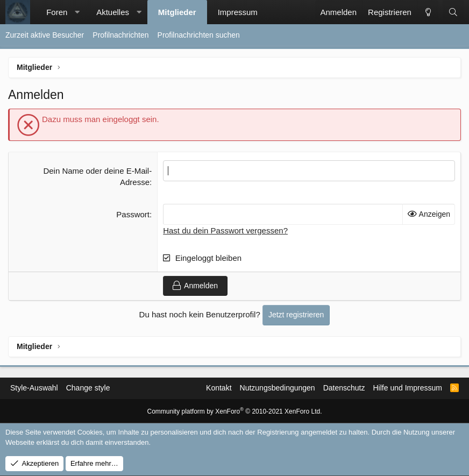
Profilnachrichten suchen (199, 35)
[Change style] (428, 12)
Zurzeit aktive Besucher (45, 35)
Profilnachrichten (120, 35)
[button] (77, 12)
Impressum (238, 12)
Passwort (133, 214)
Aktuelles (113, 12)
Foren (57, 12)
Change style (88, 388)
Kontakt (219, 388)
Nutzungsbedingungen (278, 388)
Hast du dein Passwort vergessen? (225, 230)
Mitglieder (177, 12)
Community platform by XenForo (235, 411)
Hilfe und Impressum (407, 388)
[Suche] (453, 12)
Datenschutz (344, 388)
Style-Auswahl (34, 388)
